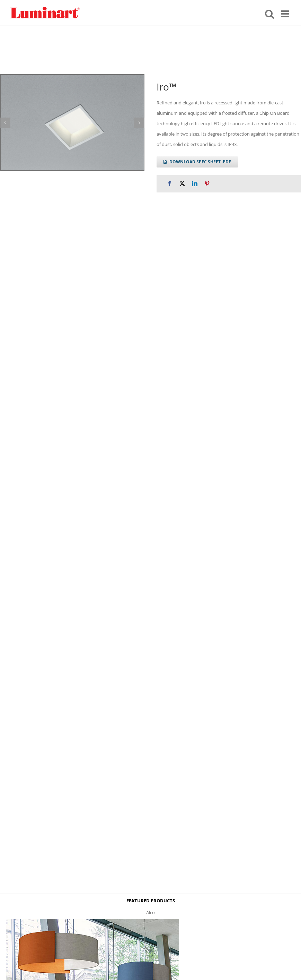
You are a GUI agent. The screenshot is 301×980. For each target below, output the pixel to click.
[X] (182, 184)
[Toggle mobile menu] (286, 13)
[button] (139, 123)
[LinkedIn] (195, 184)
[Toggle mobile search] (269, 13)
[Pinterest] (207, 184)
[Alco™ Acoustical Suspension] (92, 921)
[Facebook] (170, 184)
